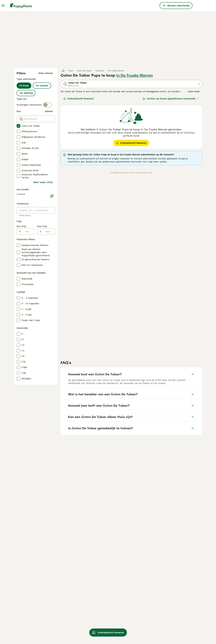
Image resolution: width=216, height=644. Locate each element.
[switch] (47, 105)
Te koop (24, 86)
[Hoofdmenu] (3, 6)
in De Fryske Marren (135, 75)
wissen (49, 111)
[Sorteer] (171, 99)
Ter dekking (26, 93)
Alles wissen (46, 73)
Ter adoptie (42, 86)
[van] (28, 231)
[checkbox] (18, 126)
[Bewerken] (52, 196)
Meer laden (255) (43, 182)
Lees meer (194, 91)
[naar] (48, 231)
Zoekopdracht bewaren (79, 99)
